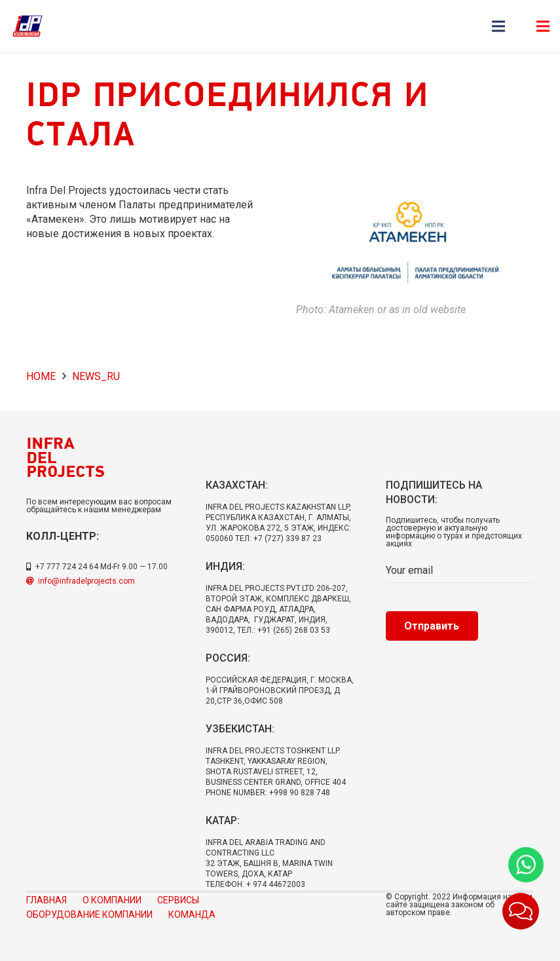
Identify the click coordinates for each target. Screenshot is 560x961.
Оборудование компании (89, 914)
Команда (192, 914)
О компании (112, 900)
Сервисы (178, 900)
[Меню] (498, 26)
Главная (47, 900)
